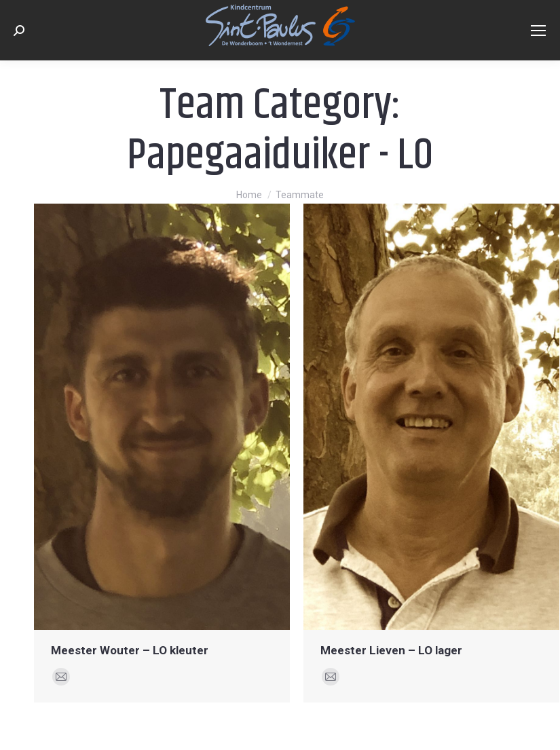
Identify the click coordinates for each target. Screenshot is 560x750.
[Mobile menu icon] (538, 31)
